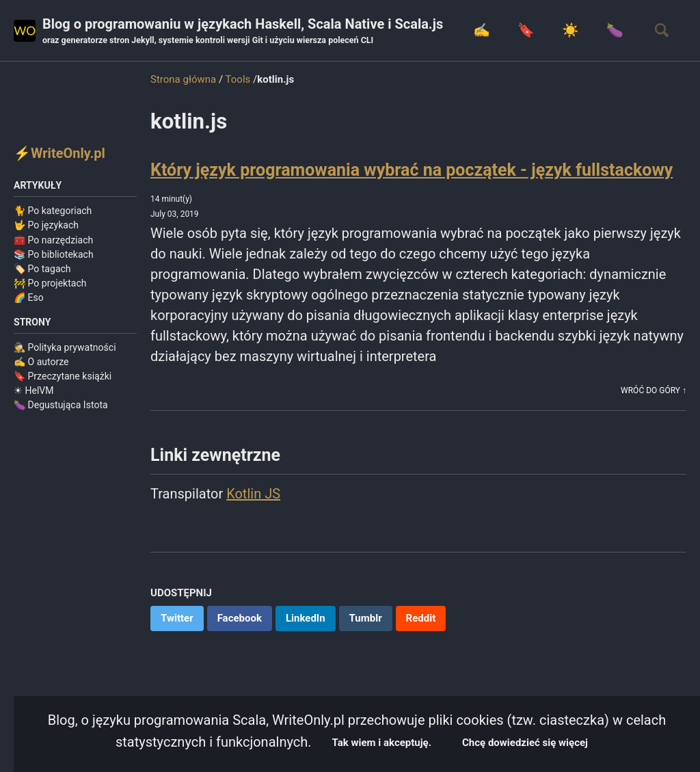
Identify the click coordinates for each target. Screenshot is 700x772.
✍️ (482, 30)
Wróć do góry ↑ (654, 390)
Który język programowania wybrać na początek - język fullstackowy (412, 170)
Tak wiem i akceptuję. (382, 743)
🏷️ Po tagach (42, 269)
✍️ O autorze (41, 362)
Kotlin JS (253, 494)
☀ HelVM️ (34, 390)
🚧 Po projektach (50, 283)
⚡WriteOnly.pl (59, 153)
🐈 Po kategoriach (53, 211)
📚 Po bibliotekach (54, 254)
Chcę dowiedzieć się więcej (525, 743)
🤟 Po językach (46, 225)
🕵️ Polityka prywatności (65, 347)
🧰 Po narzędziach (53, 240)
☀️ (570, 30)
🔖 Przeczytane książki (63, 376)
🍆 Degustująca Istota (61, 405)
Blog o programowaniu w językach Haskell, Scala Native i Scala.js (243, 31)
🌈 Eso (29, 297)
